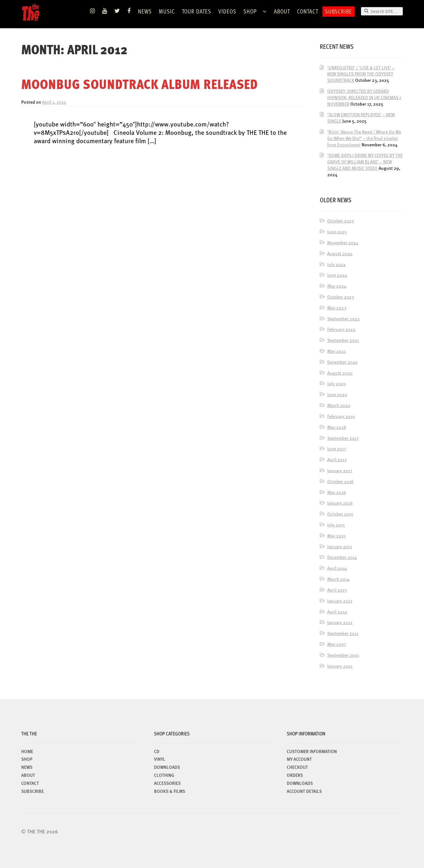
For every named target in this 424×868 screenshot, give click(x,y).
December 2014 (342, 557)
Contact (308, 11)
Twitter (117, 11)
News (145, 11)
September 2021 (343, 340)
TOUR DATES (197, 11)
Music (167, 11)
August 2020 (340, 373)
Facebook (129, 11)
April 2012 (337, 612)
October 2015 (340, 514)
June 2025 (337, 231)
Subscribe (338, 11)
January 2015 (340, 546)
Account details (304, 791)
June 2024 (337, 275)
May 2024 (337, 286)
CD (157, 751)
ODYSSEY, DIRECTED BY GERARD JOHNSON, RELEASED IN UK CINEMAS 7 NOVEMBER (364, 97)
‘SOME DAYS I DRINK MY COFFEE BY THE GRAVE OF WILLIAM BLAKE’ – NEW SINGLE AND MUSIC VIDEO (365, 161)
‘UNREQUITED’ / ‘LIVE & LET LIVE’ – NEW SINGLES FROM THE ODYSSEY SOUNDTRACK (361, 74)
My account (299, 759)
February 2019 (341, 416)
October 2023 (341, 297)
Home (27, 751)
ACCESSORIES (167, 783)
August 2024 (340, 253)
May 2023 (337, 308)
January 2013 (340, 601)
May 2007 (337, 644)
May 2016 (337, 492)
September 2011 (343, 633)
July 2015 (336, 525)
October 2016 (340, 481)
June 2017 (337, 448)
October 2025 (341, 221)
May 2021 (337, 351)
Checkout (297, 767)
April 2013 (337, 590)
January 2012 (340, 622)
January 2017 (340, 470)
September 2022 (343, 318)
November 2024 (343, 242)
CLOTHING (164, 775)
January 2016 (340, 503)
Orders (295, 775)
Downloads (300, 783)
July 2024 (337, 264)
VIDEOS (227, 11)
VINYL (160, 759)
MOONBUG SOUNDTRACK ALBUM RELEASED (140, 84)
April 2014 (337, 568)
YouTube (105, 11)
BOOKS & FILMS (170, 791)
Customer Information (312, 751)
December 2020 (343, 362)
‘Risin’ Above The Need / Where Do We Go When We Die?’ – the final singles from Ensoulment (364, 138)
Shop (250, 11)
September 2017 (343, 438)
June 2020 (337, 394)
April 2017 (337, 459)
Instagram (93, 11)
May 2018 (337, 427)
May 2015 (336, 535)
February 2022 (341, 329)
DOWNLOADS (167, 767)
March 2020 (339, 405)
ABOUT (282, 11)
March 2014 (338, 579)
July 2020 (337, 383)
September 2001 (343, 655)
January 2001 (340, 666)
